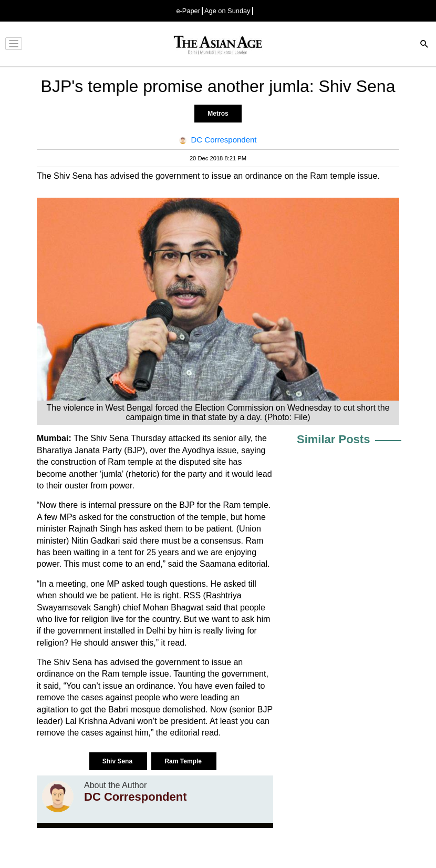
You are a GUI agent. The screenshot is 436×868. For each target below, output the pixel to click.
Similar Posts (333, 439)
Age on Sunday (227, 11)
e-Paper (188, 11)
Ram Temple (184, 761)
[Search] (424, 45)
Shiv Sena (118, 761)
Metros (218, 114)
